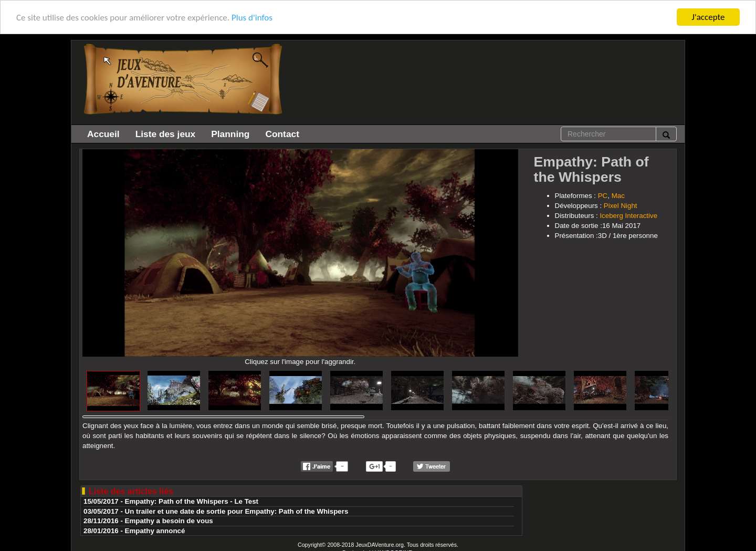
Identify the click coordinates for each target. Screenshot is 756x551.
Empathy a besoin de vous (169, 521)
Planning (230, 134)
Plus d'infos (252, 17)
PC (603, 196)
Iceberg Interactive (628, 216)
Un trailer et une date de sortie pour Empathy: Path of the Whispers (237, 511)
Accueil (103, 134)
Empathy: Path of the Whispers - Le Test (192, 501)
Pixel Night (621, 206)
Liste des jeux (166, 134)
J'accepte (708, 17)
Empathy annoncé (155, 531)
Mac (618, 196)
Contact (282, 134)
